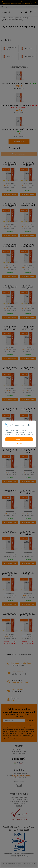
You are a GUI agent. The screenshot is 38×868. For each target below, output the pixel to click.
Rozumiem (19, 439)
